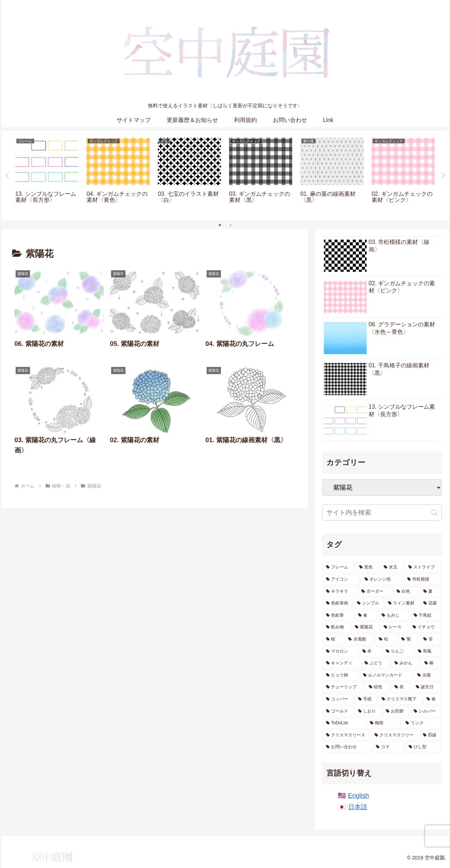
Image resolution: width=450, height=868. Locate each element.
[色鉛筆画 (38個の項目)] (338, 603)
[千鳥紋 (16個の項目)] (426, 616)
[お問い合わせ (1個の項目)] (347, 747)
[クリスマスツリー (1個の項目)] (395, 735)
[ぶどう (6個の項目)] (376, 663)
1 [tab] (220, 225)
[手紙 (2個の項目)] (366, 699)
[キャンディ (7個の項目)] (341, 663)
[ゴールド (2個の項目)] (338, 711)
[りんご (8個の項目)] (398, 652)
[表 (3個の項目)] (401, 687)
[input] (382, 513)
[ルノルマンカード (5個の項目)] (386, 675)
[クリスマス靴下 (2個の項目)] (400, 699)
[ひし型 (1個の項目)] (423, 747)
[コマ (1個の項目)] (388, 747)
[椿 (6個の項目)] (431, 663)
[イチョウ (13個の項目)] (425, 627)
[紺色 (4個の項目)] (378, 687)
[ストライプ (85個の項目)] (423, 567)
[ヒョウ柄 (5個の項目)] (341, 675)
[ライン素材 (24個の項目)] (402, 603)
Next (444, 176)
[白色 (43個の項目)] (406, 592)
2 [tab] (231, 225)
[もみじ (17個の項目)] (394, 616)
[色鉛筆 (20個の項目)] (338, 616)
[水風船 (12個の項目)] (360, 639)
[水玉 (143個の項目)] (392, 567)
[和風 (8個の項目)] (428, 652)
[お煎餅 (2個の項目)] (396, 711)
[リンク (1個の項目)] (421, 723)
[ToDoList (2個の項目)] (344, 723)
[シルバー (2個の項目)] (426, 711)
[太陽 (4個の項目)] (428, 675)
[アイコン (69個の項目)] (341, 579)
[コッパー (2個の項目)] (338, 699)
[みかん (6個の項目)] (405, 663)
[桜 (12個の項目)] (333, 639)
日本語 (358, 807)
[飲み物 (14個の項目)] (337, 627)
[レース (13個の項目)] (394, 627)
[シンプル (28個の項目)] (369, 603)
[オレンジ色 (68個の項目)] (382, 579)
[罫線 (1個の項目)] (430, 735)
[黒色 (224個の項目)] (368, 567)
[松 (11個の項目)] (386, 639)
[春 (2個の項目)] (432, 699)
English (359, 796)
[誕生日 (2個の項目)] (427, 687)
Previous (7, 176)
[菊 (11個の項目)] (408, 639)
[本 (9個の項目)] (370, 652)
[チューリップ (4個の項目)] (343, 687)
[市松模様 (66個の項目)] (423, 579)
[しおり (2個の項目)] (368, 711)
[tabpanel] (47, 174)
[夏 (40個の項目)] (431, 592)
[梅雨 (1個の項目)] (384, 723)
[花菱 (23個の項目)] (431, 603)
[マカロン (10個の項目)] (340, 652)
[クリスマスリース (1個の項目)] (346, 735)
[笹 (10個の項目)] (430, 639)
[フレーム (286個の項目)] (339, 567)
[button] (435, 513)
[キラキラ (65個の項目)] (340, 592)
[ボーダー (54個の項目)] (375, 592)
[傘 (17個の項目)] (366, 616)
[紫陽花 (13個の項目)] (365, 627)
